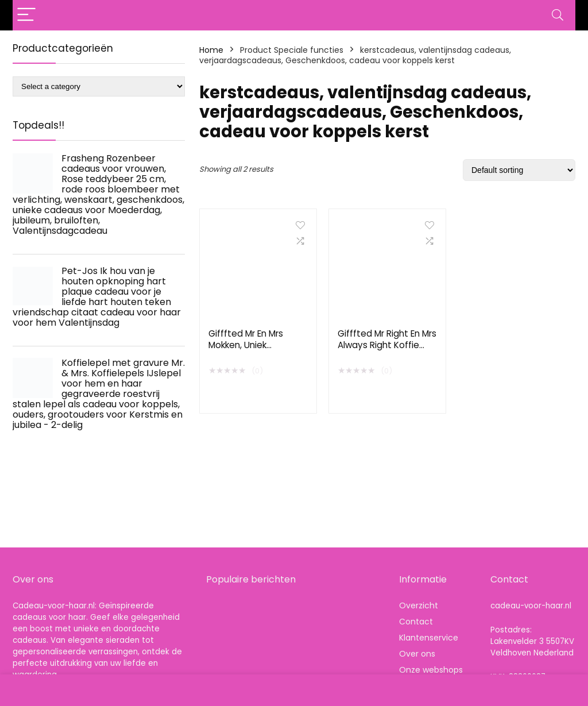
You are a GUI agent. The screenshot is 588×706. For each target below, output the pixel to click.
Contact (416, 622)
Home (211, 50)
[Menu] (26, 15)
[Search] (558, 15)
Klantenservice (429, 638)
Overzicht (419, 605)
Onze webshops (431, 670)
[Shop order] (519, 170)
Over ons (417, 654)
